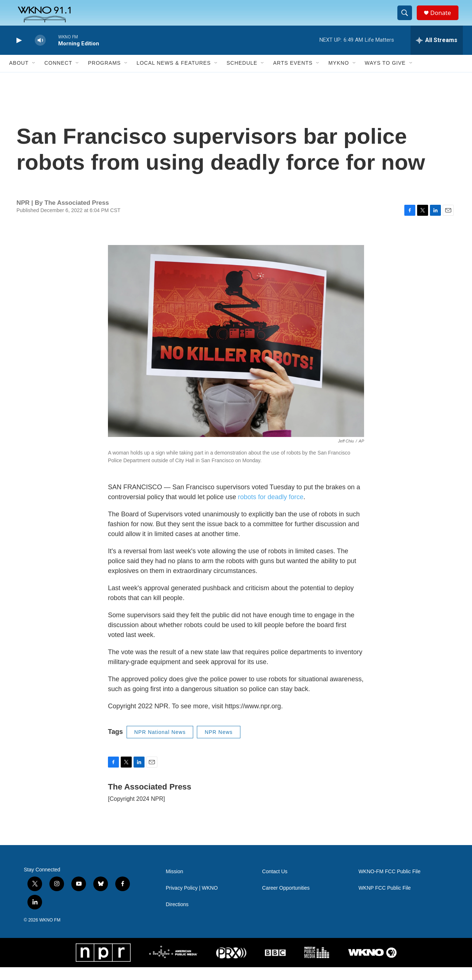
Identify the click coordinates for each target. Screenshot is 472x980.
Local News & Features (174, 76)
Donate (444, 19)
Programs (104, 76)
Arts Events (293, 76)
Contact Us (275, 884)
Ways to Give (385, 76)
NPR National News (160, 745)
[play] (18, 53)
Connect (58, 76)
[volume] (40, 53)
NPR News (218, 745)
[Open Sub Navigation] (34, 76)
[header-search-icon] (407, 19)
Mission (174, 884)
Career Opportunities (286, 901)
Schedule (242, 76)
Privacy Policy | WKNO (192, 901)
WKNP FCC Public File (385, 901)
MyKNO (338, 76)
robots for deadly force (271, 510)
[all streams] (437, 53)
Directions (177, 917)
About (19, 76)
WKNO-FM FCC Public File (390, 884)
